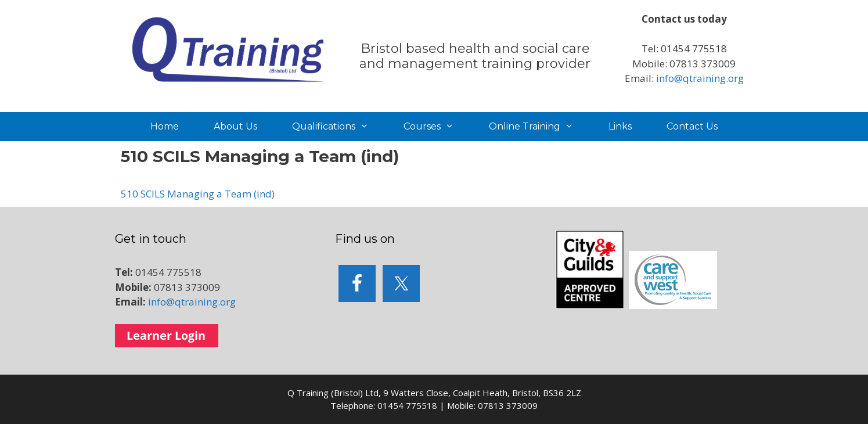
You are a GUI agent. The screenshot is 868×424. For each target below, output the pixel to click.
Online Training (540, 127)
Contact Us (692, 126)
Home (165, 126)
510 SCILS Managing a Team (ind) (198, 194)
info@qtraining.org (700, 78)
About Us (235, 126)
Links (620, 126)
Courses (437, 127)
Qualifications (339, 127)
